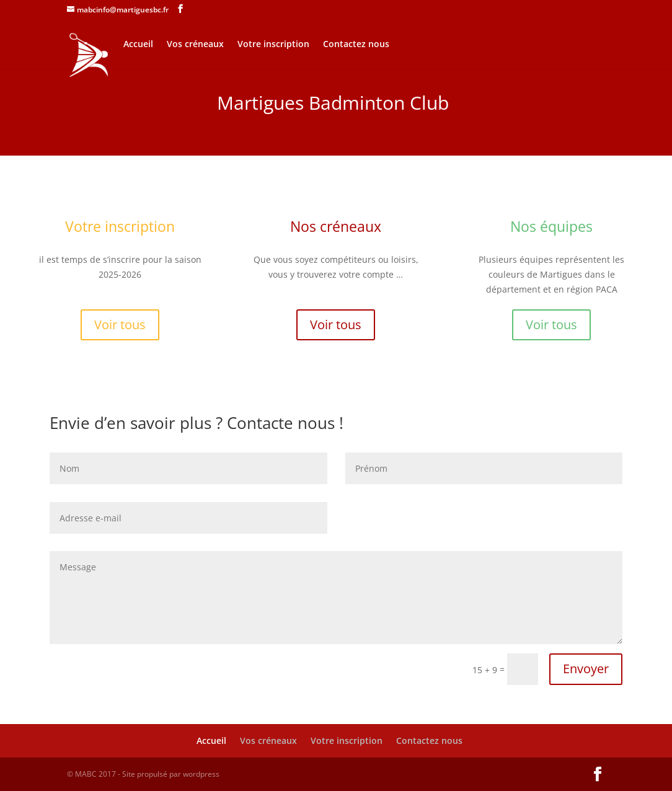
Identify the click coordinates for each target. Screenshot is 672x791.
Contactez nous (356, 45)
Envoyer (586, 669)
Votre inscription (273, 45)
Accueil (138, 45)
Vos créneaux (195, 45)
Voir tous (120, 325)
